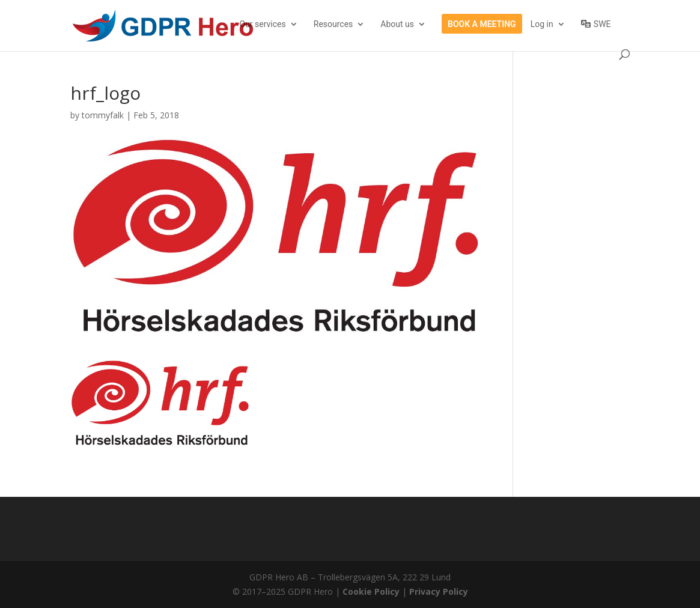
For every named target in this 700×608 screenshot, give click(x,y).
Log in (542, 24)
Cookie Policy (371, 591)
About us (397, 24)
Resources (333, 24)
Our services (263, 24)
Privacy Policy (439, 591)
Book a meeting (482, 24)
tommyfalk (103, 115)
